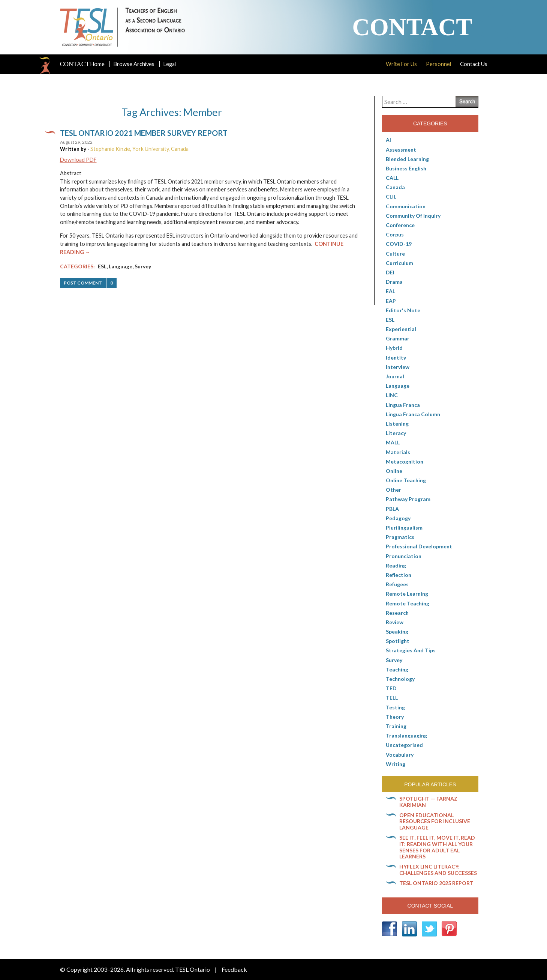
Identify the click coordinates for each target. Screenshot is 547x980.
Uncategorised (404, 745)
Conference (400, 225)
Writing (396, 764)
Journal (395, 376)
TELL (392, 698)
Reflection (399, 575)
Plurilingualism (404, 528)
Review (395, 622)
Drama (394, 282)
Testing (395, 707)
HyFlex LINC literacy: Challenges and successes (438, 870)
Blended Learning (407, 159)
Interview (398, 367)
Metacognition (405, 461)
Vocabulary (400, 755)
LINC (392, 395)
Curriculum (399, 263)
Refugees (397, 584)
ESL (102, 266)
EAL (390, 291)
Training (396, 726)
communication (406, 206)
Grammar (398, 338)
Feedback (234, 969)
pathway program (408, 499)
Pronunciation (404, 556)
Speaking (397, 632)
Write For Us (401, 64)
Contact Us (474, 64)
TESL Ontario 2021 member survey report (144, 133)
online (394, 471)
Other (393, 490)
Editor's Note (403, 310)
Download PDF (78, 160)
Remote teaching (408, 603)
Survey (143, 266)
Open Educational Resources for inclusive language (435, 821)
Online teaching (406, 480)
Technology (400, 679)
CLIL (391, 196)
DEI (390, 272)
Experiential (401, 329)
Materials (398, 452)
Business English (406, 168)
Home (82, 64)
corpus (395, 234)
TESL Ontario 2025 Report (436, 883)
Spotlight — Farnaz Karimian (428, 802)
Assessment (401, 150)
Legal (170, 64)
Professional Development (419, 546)
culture (395, 254)
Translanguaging (406, 735)
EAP (391, 301)
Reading (396, 565)
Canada (395, 187)
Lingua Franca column (413, 414)
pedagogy (398, 518)
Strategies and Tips (411, 650)
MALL (393, 442)
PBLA (392, 509)
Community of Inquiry (413, 216)
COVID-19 (399, 244)
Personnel (438, 64)
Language (121, 266)
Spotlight (398, 641)
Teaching (397, 669)
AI (388, 140)
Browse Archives (134, 64)
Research (397, 613)
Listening (397, 424)
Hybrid (394, 348)
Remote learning (407, 594)
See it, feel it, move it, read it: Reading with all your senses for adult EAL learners (437, 847)
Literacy (396, 433)
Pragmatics (400, 537)
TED (391, 688)
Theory (395, 717)
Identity (396, 358)
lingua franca (403, 405)
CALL (392, 178)
